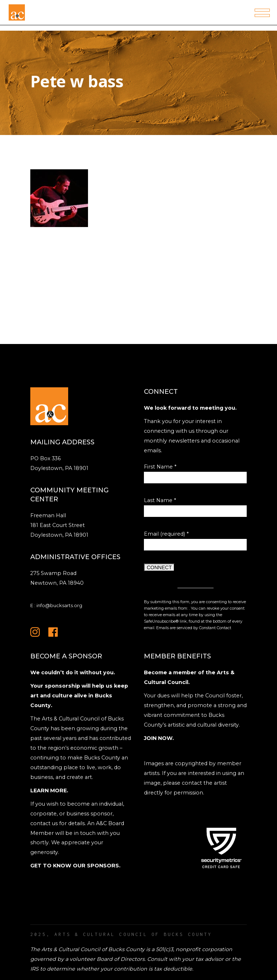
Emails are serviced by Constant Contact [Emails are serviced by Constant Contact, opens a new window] (194, 628)
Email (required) (166, 534)
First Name (160, 467)
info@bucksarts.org (59, 605)
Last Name (160, 500)
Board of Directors (121, 959)
